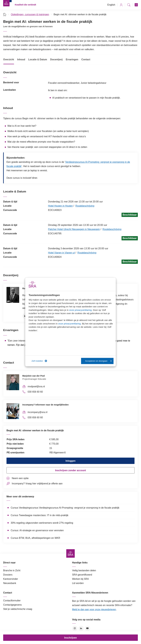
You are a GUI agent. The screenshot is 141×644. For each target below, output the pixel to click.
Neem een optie (20, 478)
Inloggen (70, 461)
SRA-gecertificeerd (82, 575)
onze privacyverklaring (80, 310)
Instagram (75, 628)
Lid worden (78, 583)
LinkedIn (25, 316)
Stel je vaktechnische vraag (18, 609)
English (111, 5)
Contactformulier (12, 601)
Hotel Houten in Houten (60, 206)
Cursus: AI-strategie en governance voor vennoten (37, 530)
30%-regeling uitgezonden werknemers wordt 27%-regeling (42, 523)
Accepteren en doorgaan (98, 361)
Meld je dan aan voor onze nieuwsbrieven (94, 609)
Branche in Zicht (12, 570)
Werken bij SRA (81, 579)
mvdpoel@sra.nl (36, 386)
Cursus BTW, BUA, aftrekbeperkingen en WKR (35, 538)
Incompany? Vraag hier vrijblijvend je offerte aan (37, 484)
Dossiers (8, 575)
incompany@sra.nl (38, 412)
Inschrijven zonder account (70, 470)
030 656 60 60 (35, 392)
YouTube (87, 628)
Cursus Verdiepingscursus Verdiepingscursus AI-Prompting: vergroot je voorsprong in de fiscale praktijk (65, 508)
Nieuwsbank (10, 583)
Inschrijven (70, 638)
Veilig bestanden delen (84, 570)
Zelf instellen (39, 361)
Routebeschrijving (85, 206)
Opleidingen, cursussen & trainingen (30, 14)
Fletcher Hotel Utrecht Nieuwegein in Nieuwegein (74, 229)
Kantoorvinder (11, 579)
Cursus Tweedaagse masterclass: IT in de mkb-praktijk (40, 515)
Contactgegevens (12, 605)
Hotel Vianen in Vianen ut (61, 253)
